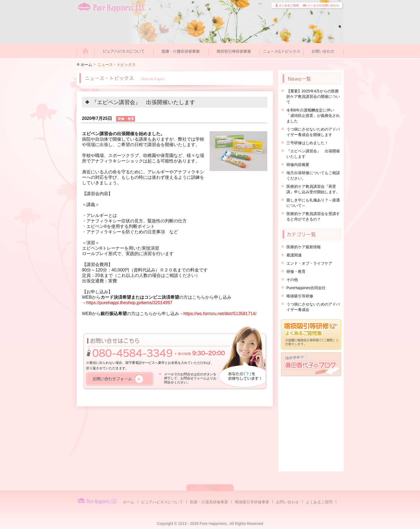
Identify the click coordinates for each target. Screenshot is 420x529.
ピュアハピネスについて (162, 502)
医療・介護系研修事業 (209, 502)
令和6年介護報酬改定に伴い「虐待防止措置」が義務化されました (313, 116)
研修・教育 (296, 271)
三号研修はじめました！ (307, 143)
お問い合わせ (288, 502)
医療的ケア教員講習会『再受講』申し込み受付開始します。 (313, 189)
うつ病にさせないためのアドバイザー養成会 (313, 307)
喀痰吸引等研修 (300, 296)
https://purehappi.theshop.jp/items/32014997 (129, 303)
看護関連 (294, 255)
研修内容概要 (298, 165)
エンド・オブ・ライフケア (309, 263)
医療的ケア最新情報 (304, 247)
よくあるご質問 (319, 502)
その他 (292, 280)
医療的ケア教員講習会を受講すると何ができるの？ (313, 216)
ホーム (86, 65)
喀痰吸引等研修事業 (252, 502)
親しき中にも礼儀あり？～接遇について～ (313, 203)
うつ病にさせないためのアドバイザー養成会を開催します (313, 132)
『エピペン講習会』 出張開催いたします (313, 154)
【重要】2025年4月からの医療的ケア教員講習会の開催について (313, 96)
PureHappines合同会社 (306, 288)
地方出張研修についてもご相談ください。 (313, 176)
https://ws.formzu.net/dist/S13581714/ (220, 314)
